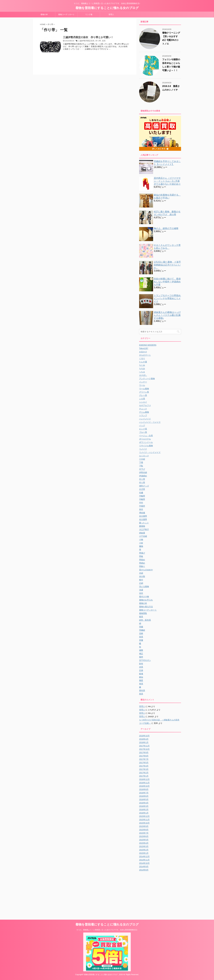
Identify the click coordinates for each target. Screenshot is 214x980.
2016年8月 (144, 789)
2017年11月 (144, 746)
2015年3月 (144, 846)
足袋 (141, 670)
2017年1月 (144, 776)
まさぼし (143, 375)
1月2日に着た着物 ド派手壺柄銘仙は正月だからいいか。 (167, 265)
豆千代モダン (145, 660)
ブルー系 (143, 432)
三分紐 (142, 459)
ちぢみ (142, 368)
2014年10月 (144, 863)
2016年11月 (144, 783)
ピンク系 (143, 429)
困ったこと (144, 523)
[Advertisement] (163, 893)
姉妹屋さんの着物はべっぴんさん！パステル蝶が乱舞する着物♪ (167, 315)
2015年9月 (144, 826)
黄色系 (142, 690)
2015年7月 (144, 833)
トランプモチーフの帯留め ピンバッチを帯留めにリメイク (168, 298)
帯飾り (142, 566)
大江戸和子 (144, 529)
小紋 (141, 543)
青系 (141, 684)
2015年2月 (144, 850)
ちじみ (142, 365)
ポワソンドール (146, 442)
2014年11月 (144, 860)
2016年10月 (144, 786)
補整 (141, 650)
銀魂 (141, 674)
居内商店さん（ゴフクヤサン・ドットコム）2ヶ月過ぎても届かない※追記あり (167, 181)
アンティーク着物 (147, 379)
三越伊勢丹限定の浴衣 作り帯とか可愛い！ (88, 37)
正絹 (141, 583)
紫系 (141, 617)
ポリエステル (145, 439)
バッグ (142, 426)
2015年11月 (144, 820)
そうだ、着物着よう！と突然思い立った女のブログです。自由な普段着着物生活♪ (107, 930)
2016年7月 (144, 793)
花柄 (141, 633)
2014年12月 (144, 856)
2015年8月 (144, 830)
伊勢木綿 (143, 472)
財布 (141, 664)
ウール (142, 385)
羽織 (141, 627)
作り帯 (98, 41)
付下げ (142, 469)
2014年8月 (144, 870)
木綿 (141, 573)
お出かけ (143, 352)
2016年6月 (144, 796)
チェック (143, 409)
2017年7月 (144, 759)
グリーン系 (144, 392)
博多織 (142, 513)
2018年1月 (144, 742)
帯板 (141, 556)
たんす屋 (143, 362)
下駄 (141, 466)
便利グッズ (144, 486)
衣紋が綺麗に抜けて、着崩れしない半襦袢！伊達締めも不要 (167, 282)
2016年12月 (144, 779)
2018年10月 (144, 736)
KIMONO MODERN (148, 345)
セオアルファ (145, 405)
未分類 (142, 576)
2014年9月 (144, 867)
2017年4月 (144, 766)
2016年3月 (144, 806)
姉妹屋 (142, 533)
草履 (141, 640)
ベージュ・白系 (146, 436)
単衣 (141, 509)
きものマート (145, 355)
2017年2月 (144, 773)
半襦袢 (142, 506)
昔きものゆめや (146, 570)
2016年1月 (144, 813)
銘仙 (141, 677)
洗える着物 (144, 586)
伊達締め (143, 476)
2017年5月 (144, 763)
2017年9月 (144, 753)
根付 (141, 580)
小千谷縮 (143, 536)
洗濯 (141, 590)
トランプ (143, 415)
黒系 (141, 694)
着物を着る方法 (146, 607)
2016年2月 (144, 810)
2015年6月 (144, 836)
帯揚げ (142, 553)
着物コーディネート (66, 14)
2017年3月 (144, 769)
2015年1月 (144, 853)
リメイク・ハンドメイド (150, 452)
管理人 (111, 14)
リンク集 (89, 14)
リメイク (143, 449)
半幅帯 (142, 496)
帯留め (142, 560)
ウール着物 (144, 389)
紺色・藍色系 (145, 620)
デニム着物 (144, 412)
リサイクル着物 (146, 446)
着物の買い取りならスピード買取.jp (107, 934)
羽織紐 (142, 630)
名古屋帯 (143, 516)
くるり (142, 358)
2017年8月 (144, 756)
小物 (141, 540)
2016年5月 (144, 799)
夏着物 (142, 526)
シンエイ (143, 402)
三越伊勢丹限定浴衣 (86, 41)
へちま (142, 372)
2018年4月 (144, 739)
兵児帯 (142, 489)
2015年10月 (144, 823)
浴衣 (104, 41)
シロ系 (142, 399)
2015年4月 (144, 843)
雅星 (141, 680)
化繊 (141, 493)
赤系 (141, 667)
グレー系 (143, 395)
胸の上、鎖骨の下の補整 (166, 228)
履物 (141, 546)
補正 (141, 654)
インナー (143, 382)
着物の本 (44, 14)
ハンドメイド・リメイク (150, 422)
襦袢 (141, 657)
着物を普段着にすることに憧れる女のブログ (107, 8)
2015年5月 (144, 840)
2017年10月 (144, 749)
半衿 (141, 503)
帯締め (142, 563)
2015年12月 (144, 816)
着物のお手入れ (146, 600)
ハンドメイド (145, 419)
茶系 (141, 637)
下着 (141, 462)
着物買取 (143, 613)
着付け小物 (144, 597)
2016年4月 (144, 803)
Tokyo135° (144, 348)
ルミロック (144, 456)
